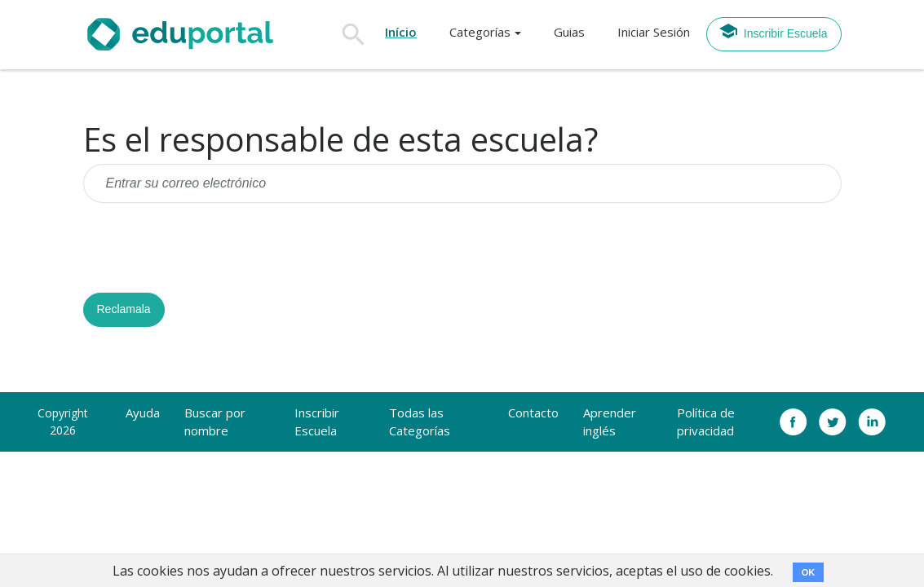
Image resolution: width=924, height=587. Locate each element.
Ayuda (143, 413)
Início (401, 32)
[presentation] (207, 248)
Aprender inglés (610, 422)
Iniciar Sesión (654, 32)
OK (809, 572)
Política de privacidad (706, 422)
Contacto (533, 413)
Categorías (480, 32)
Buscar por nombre (215, 422)
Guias (569, 32)
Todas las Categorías (420, 422)
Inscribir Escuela (773, 31)
